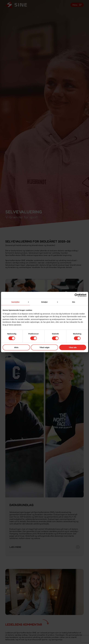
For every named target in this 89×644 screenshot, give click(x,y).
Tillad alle (73, 347)
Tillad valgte (44, 347)
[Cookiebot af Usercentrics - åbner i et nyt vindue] (76, 295)
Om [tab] (74, 302)
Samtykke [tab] (15, 302)
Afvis (16, 347)
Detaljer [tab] (45, 302)
